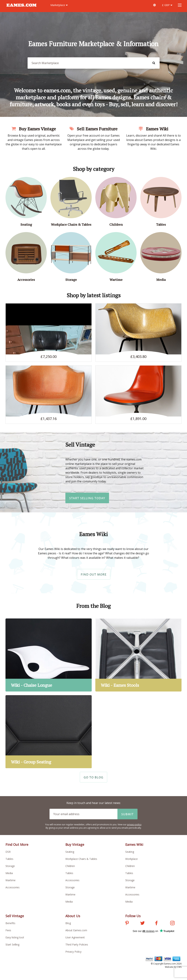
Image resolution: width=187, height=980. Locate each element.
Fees (8, 930)
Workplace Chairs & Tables (81, 859)
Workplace (131, 859)
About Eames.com (76, 930)
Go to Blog (93, 777)
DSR (8, 852)
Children (70, 866)
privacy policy (134, 825)
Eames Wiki (153, 129)
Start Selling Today (87, 498)
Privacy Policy (73, 952)
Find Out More (94, 574)
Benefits (10, 923)
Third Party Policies (77, 944)
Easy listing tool (15, 937)
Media (9, 873)
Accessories (13, 887)
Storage (10, 866)
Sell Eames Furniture (93, 129)
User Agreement (75, 937)
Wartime (11, 880)
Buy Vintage (75, 845)
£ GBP (167, 5)
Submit (127, 814)
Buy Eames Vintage (34, 129)
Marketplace (59, 5)
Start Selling (12, 944)
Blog (68, 923)
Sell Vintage (15, 916)
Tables (9, 859)
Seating (70, 852)
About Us (73, 916)
